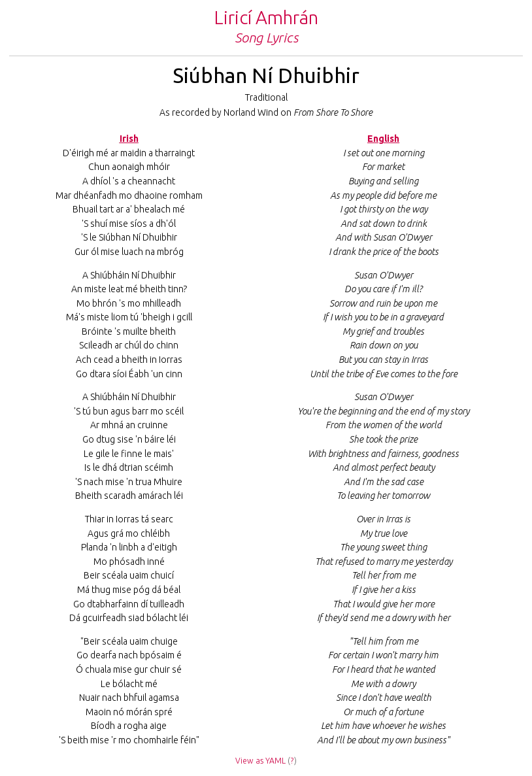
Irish (129, 139)
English (383, 139)
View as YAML (260, 761)
